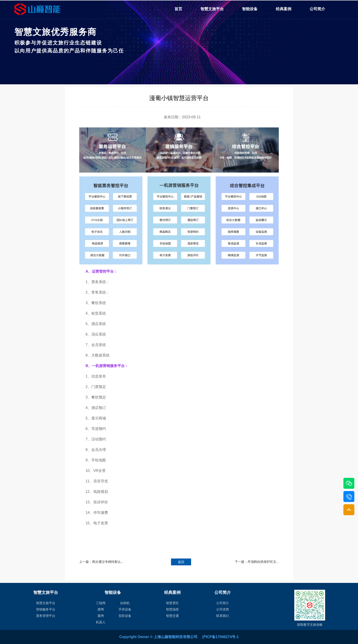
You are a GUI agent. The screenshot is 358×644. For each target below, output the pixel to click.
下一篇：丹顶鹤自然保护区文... (257, 562)
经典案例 (284, 9)
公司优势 (223, 609)
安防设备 (125, 616)
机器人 (101, 622)
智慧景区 (172, 603)
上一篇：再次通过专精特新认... (101, 562)
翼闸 (101, 616)
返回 (181, 562)
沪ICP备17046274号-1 (220, 637)
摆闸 (101, 609)
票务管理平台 (46, 616)
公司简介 (317, 9)
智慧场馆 (172, 609)
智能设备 (250, 9)
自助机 (125, 603)
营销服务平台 (46, 609)
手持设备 (125, 609)
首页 (178, 9)
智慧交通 (172, 616)
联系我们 (223, 616)
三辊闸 (101, 603)
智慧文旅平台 (212, 9)
